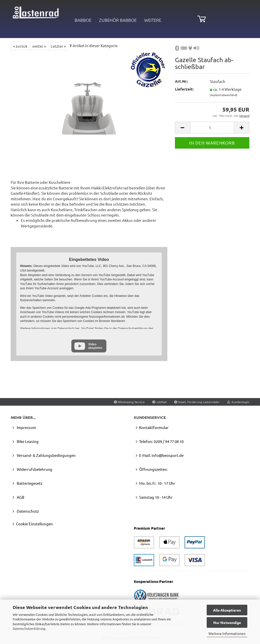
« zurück (20, 46)
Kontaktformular (154, 427)
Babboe (83, 20)
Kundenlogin (238, 402)
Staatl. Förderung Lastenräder (197, 402)
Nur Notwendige (227, 622)
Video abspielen (95, 346)
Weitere (153, 20)
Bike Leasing (27, 441)
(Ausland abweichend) (224, 95)
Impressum (26, 427)
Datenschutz (27, 511)
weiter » (39, 46)
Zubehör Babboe (118, 20)
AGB (20, 497)
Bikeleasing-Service (129, 402)
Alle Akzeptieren (227, 610)
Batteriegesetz (29, 483)
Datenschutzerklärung (29, 628)
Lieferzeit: (184, 89)
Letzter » (58, 46)
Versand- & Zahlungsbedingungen (46, 455)
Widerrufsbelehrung (34, 469)
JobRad (159, 402)
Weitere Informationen (227, 633)
